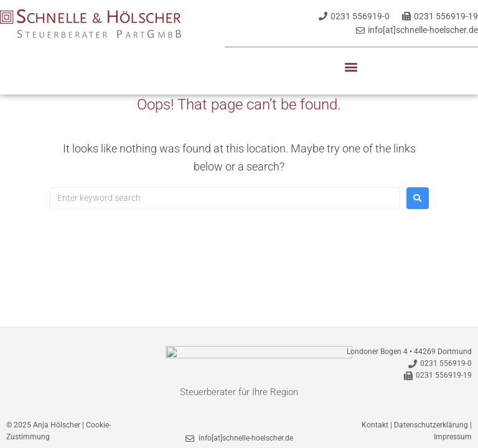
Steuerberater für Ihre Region (239, 386)
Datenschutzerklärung (431, 419)
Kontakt (375, 419)
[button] (351, 67)
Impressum (453, 431)
